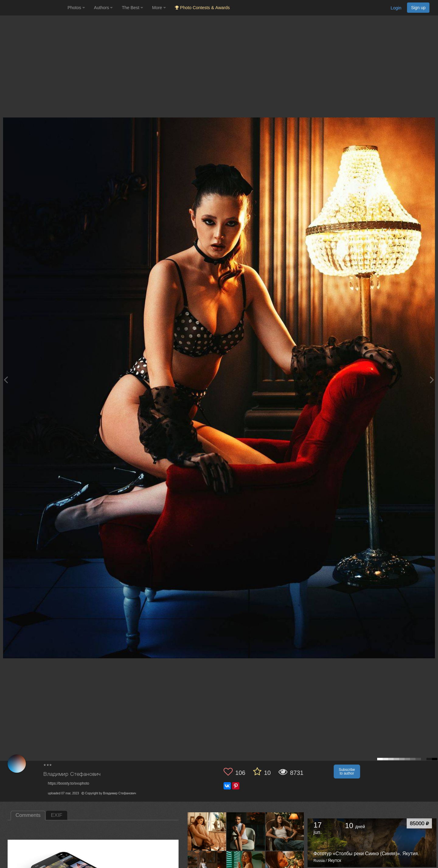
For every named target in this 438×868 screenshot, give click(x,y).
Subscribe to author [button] (347, 772)
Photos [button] (76, 8)
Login (396, 8)
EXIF (57, 815)
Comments (28, 815)
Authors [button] (103, 8)
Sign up (418, 8)
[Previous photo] (6, 380)
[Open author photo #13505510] (246, 831)
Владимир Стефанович (72, 774)
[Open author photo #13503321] (285, 831)
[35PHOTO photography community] (33, 8)
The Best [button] (132, 8)
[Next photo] (432, 380)
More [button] (159, 8)
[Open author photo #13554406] (207, 831)
